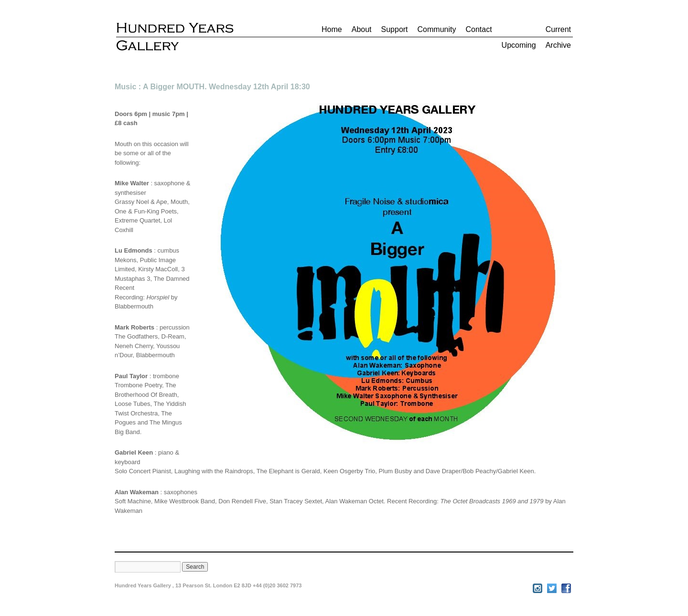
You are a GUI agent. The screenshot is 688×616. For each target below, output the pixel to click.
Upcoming (519, 45)
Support (395, 29)
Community (437, 29)
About (362, 29)
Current (558, 29)
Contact (478, 29)
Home (332, 29)
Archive (558, 45)
